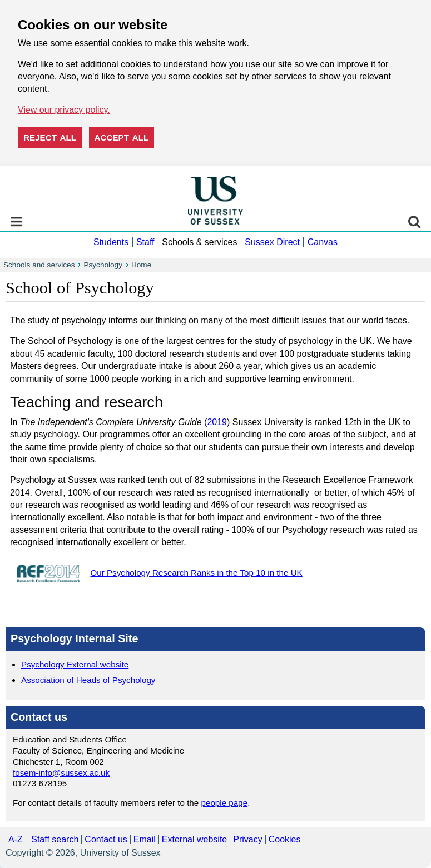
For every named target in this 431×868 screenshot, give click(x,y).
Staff (145, 242)
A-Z (16, 839)
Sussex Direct (272, 242)
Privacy (247, 839)
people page (225, 803)
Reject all (50, 138)
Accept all (122, 138)
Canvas (323, 242)
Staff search (55, 839)
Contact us (106, 839)
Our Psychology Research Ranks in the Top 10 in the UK (196, 573)
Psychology (103, 265)
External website (194, 839)
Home (141, 265)
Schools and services (39, 265)
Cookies (285, 839)
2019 (217, 422)
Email (145, 839)
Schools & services (199, 242)
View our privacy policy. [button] (64, 110)
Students (111, 242)
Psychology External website (75, 664)
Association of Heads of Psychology (88, 680)
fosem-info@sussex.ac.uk (61, 773)
